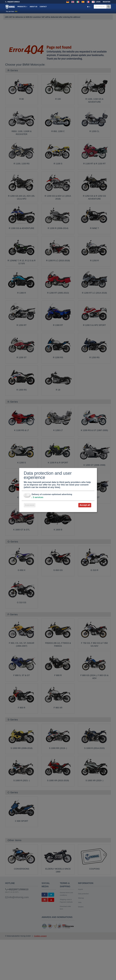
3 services (37, 497)
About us (33, 7)
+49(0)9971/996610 (13, 2)
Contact (43, 7)
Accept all (85, 505)
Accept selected (30, 505)
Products (22, 7)
